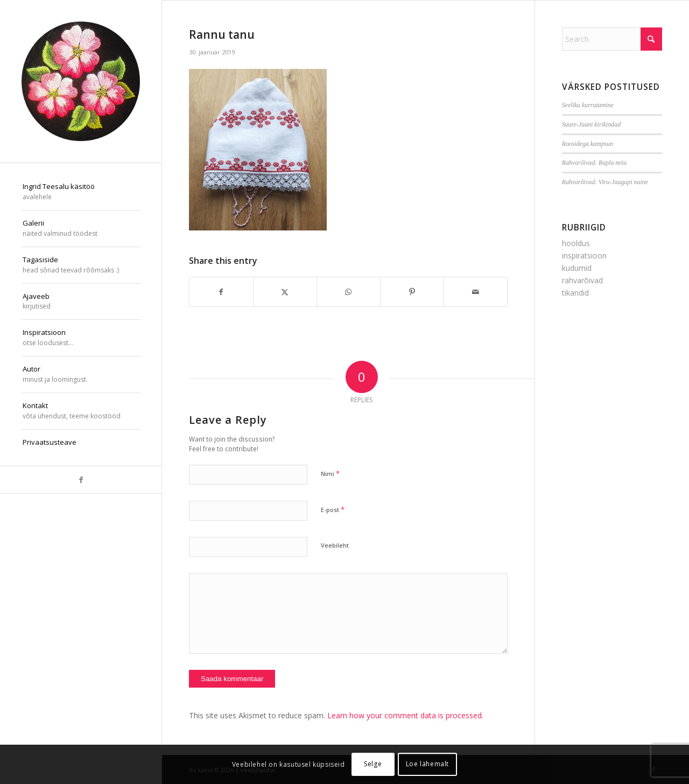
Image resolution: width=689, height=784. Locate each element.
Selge (373, 764)
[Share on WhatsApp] (349, 292)
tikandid (575, 293)
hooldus (576, 243)
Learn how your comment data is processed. (405, 715)
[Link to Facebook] (81, 480)
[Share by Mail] (476, 292)
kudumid (577, 268)
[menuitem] (81, 192)
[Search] (612, 39)
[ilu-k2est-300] (81, 81)
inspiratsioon (584, 255)
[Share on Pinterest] (412, 292)
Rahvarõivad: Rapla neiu (594, 163)
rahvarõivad (582, 280)
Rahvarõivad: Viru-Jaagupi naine (605, 182)
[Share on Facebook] (221, 292)
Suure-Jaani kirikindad (592, 124)
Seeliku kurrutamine (588, 105)
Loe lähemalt (427, 764)
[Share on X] (285, 292)
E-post (333, 509)
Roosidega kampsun (588, 144)
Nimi (330, 473)
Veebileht (335, 545)
